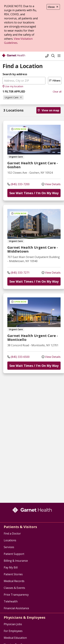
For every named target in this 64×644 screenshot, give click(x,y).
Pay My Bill (11, 567)
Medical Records (14, 581)
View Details (51, 184)
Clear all (57, 92)
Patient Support (14, 554)
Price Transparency (16, 595)
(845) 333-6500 (18, 357)
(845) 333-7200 (18, 184)
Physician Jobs (13, 624)
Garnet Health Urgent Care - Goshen (33, 165)
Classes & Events (14, 588)
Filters (55, 81)
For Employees (13, 631)
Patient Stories (13, 574)
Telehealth (11, 601)
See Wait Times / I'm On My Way (34, 193)
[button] (60, 56)
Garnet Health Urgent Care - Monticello (33, 338)
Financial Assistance (16, 608)
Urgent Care (13, 97)
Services (9, 547)
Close (53, 7)
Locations (10, 540)
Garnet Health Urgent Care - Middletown (33, 249)
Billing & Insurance (16, 561)
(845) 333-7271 (18, 273)
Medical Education (15, 638)
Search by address (15, 74)
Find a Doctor (12, 533)
